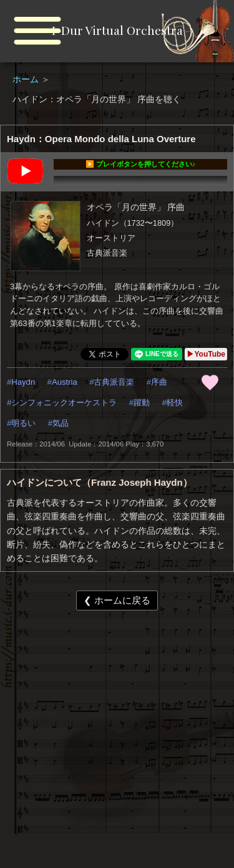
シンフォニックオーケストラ (64, 403)
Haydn (23, 382)
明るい (23, 423)
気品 (61, 423)
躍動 (142, 403)
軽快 (175, 403)
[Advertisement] (117, 746)
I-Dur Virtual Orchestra (117, 30)
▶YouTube (206, 354)
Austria (65, 382)
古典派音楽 (114, 382)
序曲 (159, 382)
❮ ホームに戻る (117, 600)
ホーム (27, 79)
